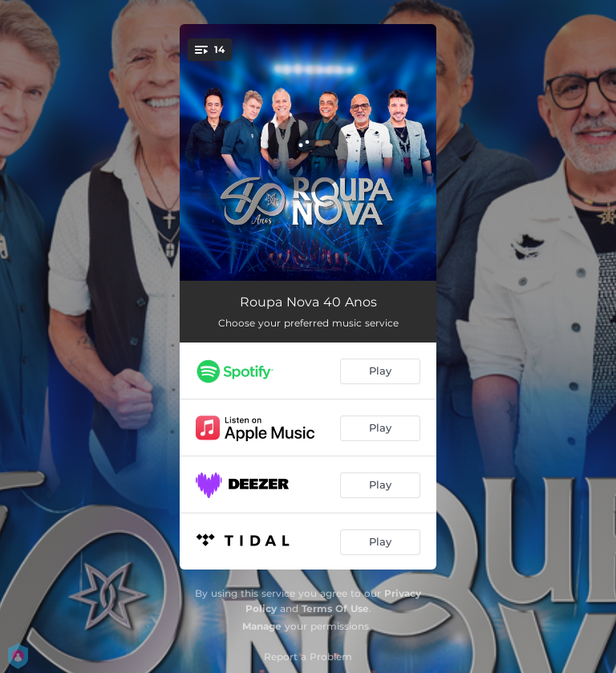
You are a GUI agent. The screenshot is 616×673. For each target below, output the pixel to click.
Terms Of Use (335, 608)
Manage (262, 626)
